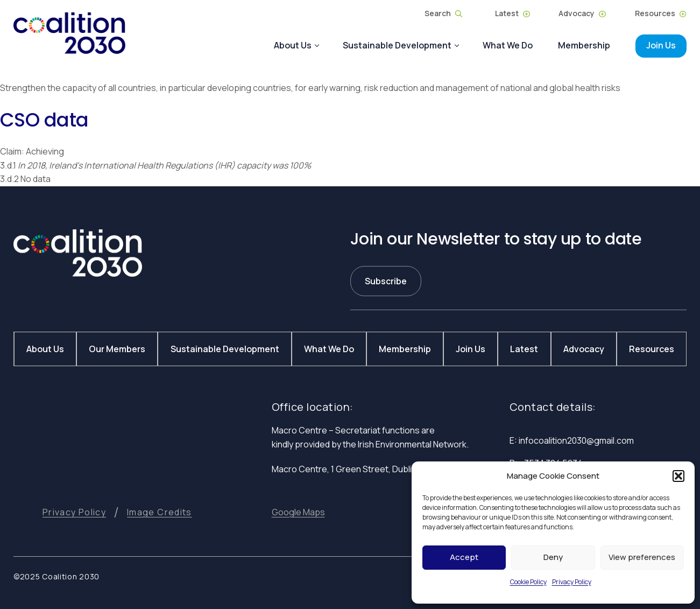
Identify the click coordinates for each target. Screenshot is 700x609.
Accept (464, 557)
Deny (553, 557)
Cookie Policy (528, 582)
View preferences (642, 557)
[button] (678, 476)
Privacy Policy (572, 582)
